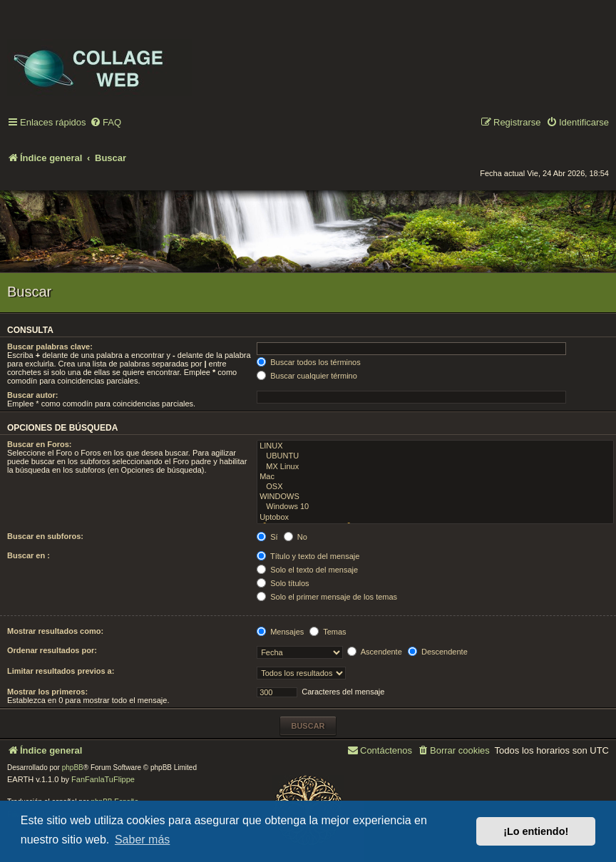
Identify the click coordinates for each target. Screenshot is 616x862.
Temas (328, 632)
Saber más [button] (142, 840)
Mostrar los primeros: (47, 692)
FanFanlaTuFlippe (103, 779)
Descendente (438, 652)
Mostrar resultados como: (55, 631)
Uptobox (435, 518)
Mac (435, 477)
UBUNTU (435, 456)
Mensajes (280, 632)
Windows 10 (435, 507)
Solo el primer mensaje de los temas (327, 597)
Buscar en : (29, 555)
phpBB (73, 768)
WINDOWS (435, 497)
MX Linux (435, 467)
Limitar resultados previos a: (61, 671)
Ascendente (375, 652)
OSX (435, 487)
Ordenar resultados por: (52, 650)
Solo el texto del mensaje (307, 570)
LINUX (435, 446)
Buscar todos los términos (309, 362)
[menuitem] (106, 123)
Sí (267, 537)
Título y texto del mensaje (308, 556)
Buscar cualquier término (307, 376)
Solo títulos (283, 583)
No (296, 537)
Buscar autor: (33, 395)
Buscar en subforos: (45, 536)
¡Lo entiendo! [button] (536, 831)
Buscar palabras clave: (50, 347)
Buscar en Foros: (39, 444)
